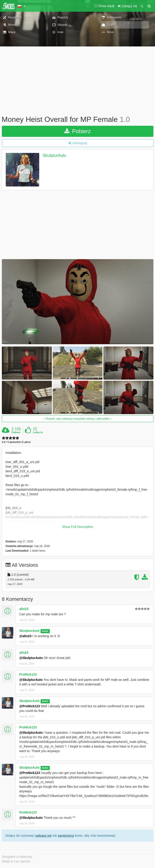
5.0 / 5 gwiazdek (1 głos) (16, 442)
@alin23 (25, 636)
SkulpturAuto (54, 155)
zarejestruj (66, 836)
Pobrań (16, 432)
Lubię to (38, 432)
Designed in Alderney (17, 857)
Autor (45, 631)
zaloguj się (44, 836)
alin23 (24, 609)
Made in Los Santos (16, 861)
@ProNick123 (30, 706)
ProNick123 (28, 674)
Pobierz (77, 131)
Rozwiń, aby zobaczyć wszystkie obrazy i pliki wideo (77, 419)
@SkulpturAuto (31, 658)
